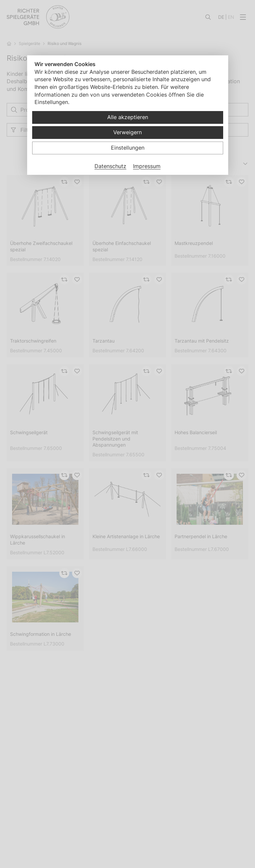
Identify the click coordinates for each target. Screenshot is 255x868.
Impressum (147, 166)
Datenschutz (110, 166)
